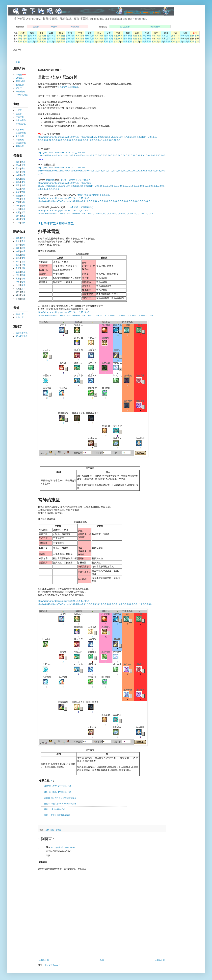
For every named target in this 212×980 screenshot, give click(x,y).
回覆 (48, 856)
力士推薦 (20, 140)
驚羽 (168, 36)
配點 (53, 830)
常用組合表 (155, 27)
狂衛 (53, 36)
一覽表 (54, 27)
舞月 (87, 36)
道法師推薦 (21, 133)
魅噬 (140, 36)
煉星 (120, 36)
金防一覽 (20, 317)
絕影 (73, 36)
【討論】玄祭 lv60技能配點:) (79, 207)
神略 (144, 36)
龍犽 (44, 36)
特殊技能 (75, 27)
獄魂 (149, 36)
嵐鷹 (163, 36)
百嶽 (192, 36)
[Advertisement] (77, 58)
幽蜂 (183, 36)
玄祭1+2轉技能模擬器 (68, 87)
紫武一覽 (20, 314)
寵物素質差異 (22, 336)
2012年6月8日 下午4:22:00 (63, 847)
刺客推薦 (20, 146)
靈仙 (30, 36)
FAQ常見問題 (22, 95)
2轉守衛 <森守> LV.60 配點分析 (58, 786)
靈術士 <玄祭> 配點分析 (55, 809)
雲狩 (39, 36)
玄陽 (111, 36)
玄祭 (92, 36)
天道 (34, 36)
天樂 (101, 36)
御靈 (63, 36)
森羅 (197, 36)
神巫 (58, 36)
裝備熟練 (20, 85)
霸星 (49, 36)
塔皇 (25, 36)
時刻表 (19, 75)
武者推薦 (20, 130)
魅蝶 (187, 36)
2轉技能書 (20, 92)
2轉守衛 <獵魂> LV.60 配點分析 (58, 792)
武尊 (20, 36)
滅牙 (159, 36)
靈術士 (58, 830)
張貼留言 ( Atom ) (52, 965)
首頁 (102, 960)
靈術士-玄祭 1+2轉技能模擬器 (57, 815)
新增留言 (43, 862)
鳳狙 (97, 36)
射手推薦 (20, 136)
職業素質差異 (22, 333)
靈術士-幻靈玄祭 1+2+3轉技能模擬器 (60, 804)
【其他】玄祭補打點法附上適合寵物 (93, 195)
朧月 (173, 36)
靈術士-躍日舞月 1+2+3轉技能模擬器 (60, 798)
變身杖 (19, 88)
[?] (51, 781)
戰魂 (130, 36)
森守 (82, 36)
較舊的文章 (160, 960)
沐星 (178, 36)
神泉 (125, 36)
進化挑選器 (125, 27)
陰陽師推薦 (21, 143)
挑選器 (36, 27)
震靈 (116, 36)
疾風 (68, 36)
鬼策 (106, 36)
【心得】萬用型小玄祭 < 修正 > (75, 180)
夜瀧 (135, 36)
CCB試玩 (20, 78)
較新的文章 (44, 960)
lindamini (50, 180)
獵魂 (78, 36)
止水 (154, 36)
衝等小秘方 (21, 81)
